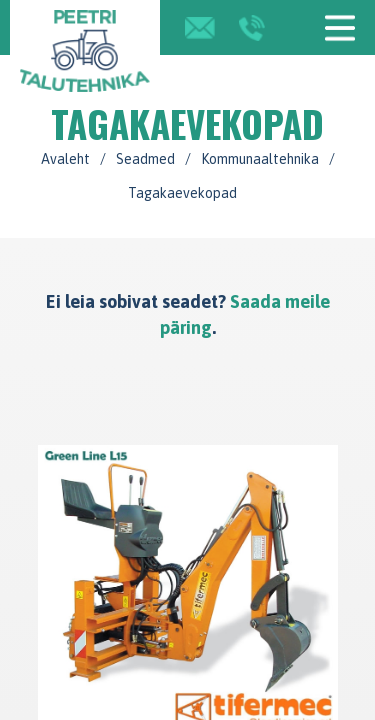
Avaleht (65, 159)
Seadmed (145, 159)
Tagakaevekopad (182, 193)
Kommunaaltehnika (260, 159)
